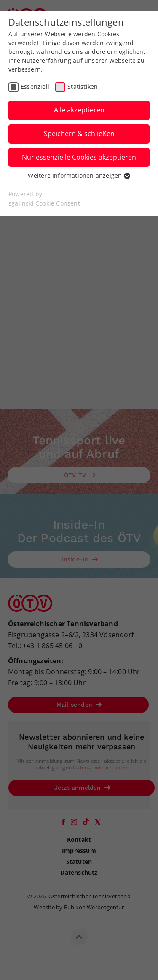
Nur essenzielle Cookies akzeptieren (79, 157)
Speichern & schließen (79, 134)
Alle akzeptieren (79, 110)
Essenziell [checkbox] (35, 87)
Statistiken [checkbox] (83, 87)
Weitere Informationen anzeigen (79, 175)
